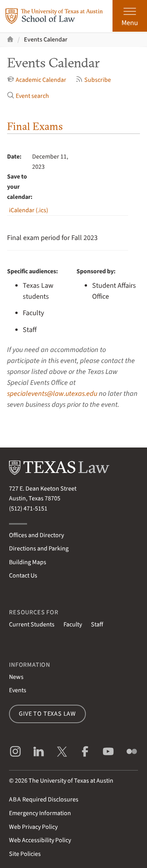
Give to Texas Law (47, 714)
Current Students (32, 624)
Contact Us (23, 576)
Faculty (73, 624)
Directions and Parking (39, 549)
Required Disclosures (44, 799)
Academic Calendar (37, 80)
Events (18, 690)
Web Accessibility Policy (40, 840)
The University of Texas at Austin (71, 781)
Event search (28, 96)
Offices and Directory (36, 535)
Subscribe (93, 80)
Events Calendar (46, 40)
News (16, 677)
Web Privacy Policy (33, 827)
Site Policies (25, 854)
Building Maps (28, 562)
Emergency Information (40, 813)
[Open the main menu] (130, 16)
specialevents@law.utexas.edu (52, 393)
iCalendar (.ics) (29, 210)
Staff (97, 624)
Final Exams (35, 126)
